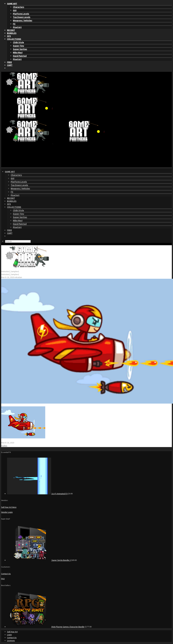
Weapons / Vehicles (23, 20)
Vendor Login (7, 512)
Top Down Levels (22, 17)
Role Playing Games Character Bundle (68, 627)
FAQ (3, 579)
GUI (15, 10)
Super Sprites (20, 49)
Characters (19, 7)
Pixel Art (17, 27)
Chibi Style (18, 42)
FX (14, 24)
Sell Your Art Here (9, 507)
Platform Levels (21, 14)
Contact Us (6, 574)
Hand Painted (20, 56)
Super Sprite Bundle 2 (61, 560)
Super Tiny (19, 46)
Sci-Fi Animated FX (60, 494)
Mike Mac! (18, 53)
